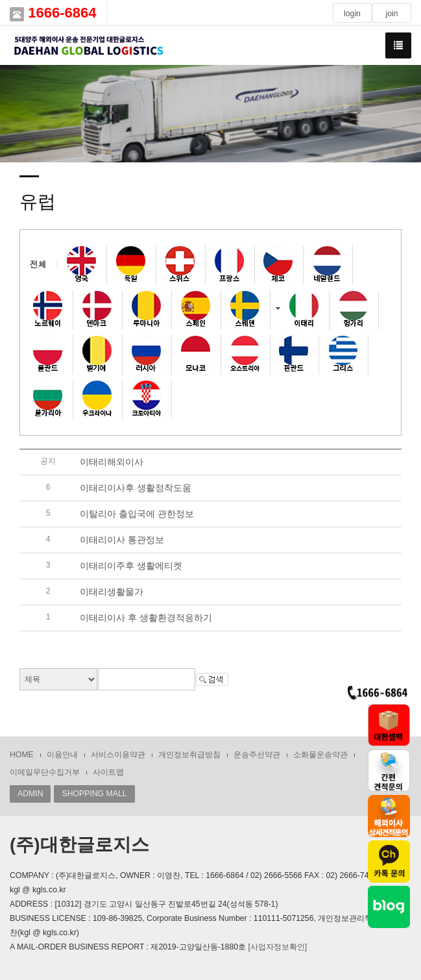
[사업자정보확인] (277, 947)
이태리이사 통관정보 (122, 540)
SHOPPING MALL (94, 794)
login (352, 14)
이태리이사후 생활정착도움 (136, 488)
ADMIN (30, 794)
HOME (22, 755)
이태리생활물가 (112, 592)
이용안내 (62, 755)
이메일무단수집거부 (45, 772)
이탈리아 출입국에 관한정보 (137, 514)
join (391, 14)
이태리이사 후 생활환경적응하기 (146, 618)
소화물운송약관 (320, 755)
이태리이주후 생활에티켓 (131, 566)
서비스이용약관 (118, 755)
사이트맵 (108, 772)
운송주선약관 (257, 755)
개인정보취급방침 (189, 755)
